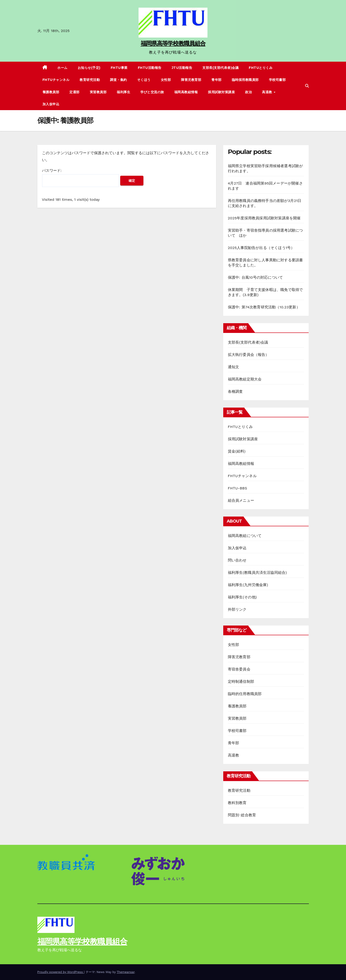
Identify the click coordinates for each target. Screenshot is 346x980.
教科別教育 (237, 803)
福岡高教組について (245, 536)
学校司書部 (277, 80)
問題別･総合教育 (242, 815)
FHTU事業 (119, 68)
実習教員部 (98, 92)
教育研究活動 (90, 80)
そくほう (144, 80)
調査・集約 (118, 80)
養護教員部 (51, 92)
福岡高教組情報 (186, 92)
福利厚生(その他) (242, 597)
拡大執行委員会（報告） (249, 355)
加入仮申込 (51, 104)
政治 (248, 92)
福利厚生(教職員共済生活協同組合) (257, 573)
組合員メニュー (241, 500)
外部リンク (237, 609)
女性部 (166, 80)
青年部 (217, 80)
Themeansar (126, 972)
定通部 (74, 92)
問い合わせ (237, 560)
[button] (307, 86)
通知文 (234, 367)
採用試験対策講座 (221, 92)
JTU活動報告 (182, 68)
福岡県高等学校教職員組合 (173, 43)
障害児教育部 (191, 80)
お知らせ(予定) (89, 68)
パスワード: (81, 178)
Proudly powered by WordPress (61, 972)
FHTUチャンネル (56, 80)
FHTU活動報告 (150, 68)
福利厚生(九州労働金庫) (248, 585)
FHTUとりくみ (261, 68)
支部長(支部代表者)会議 (220, 68)
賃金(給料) (237, 451)
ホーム (62, 68)
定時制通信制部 (241, 682)
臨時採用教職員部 (245, 80)
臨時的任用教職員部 (245, 694)
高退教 (268, 92)
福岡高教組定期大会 (245, 379)
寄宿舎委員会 (239, 669)
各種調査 (235, 391)
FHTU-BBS (238, 488)
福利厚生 (123, 92)
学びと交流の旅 (152, 92)
